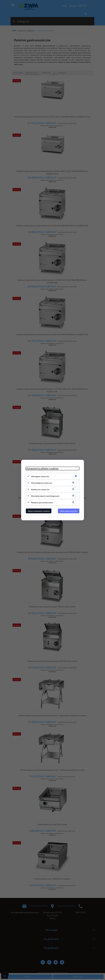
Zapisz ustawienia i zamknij (39, 511)
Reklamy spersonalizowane (42, 502)
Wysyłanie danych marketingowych (45, 496)
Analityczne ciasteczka (40, 489)
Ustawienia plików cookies (42, 468)
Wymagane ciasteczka (40, 476)
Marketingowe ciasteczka (42, 483)
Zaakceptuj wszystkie (69, 511)
